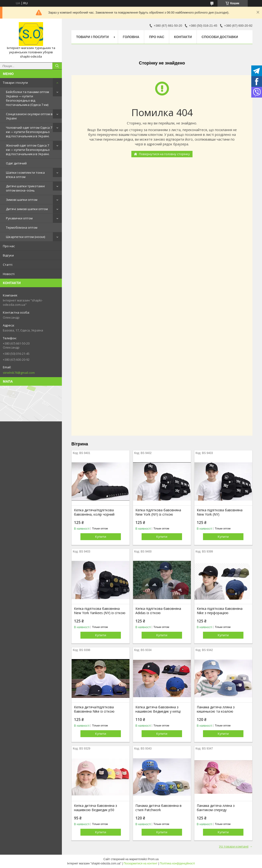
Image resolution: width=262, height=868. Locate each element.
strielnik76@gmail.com (19, 373)
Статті (8, 265)
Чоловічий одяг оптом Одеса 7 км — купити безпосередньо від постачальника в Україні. (29, 132)
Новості (9, 274)
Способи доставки (220, 37)
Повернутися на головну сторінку (164, 154)
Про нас (9, 246)
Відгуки (8, 255)
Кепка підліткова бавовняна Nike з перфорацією (220, 611)
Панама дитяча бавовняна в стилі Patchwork (158, 808)
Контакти (183, 37)
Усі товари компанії (234, 846)
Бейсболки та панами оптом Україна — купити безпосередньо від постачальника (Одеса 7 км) (27, 98)
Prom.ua (153, 859)
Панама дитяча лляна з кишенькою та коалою (216, 709)
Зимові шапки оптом (22, 200)
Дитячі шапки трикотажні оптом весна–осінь (25, 188)
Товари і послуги (15, 83)
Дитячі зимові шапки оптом (27, 209)
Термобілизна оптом (22, 227)
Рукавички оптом (19, 218)
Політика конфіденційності (177, 863)
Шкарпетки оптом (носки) (25, 237)
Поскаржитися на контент (140, 863)
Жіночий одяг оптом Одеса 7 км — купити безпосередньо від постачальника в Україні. (28, 150)
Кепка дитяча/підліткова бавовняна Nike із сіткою (94, 709)
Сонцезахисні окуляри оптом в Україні (29, 116)
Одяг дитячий (16, 163)
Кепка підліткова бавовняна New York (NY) (220, 512)
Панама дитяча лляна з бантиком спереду (216, 808)
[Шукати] (57, 66)
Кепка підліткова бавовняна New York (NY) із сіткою (158, 512)
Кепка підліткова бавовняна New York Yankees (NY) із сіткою (100, 611)
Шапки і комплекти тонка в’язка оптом (25, 175)
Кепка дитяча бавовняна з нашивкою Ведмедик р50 (96, 808)
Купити (101, 537)
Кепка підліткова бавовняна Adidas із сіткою (158, 611)
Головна (131, 37)
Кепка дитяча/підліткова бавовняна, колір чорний (94, 512)
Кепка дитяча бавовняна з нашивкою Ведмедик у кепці (158, 709)
